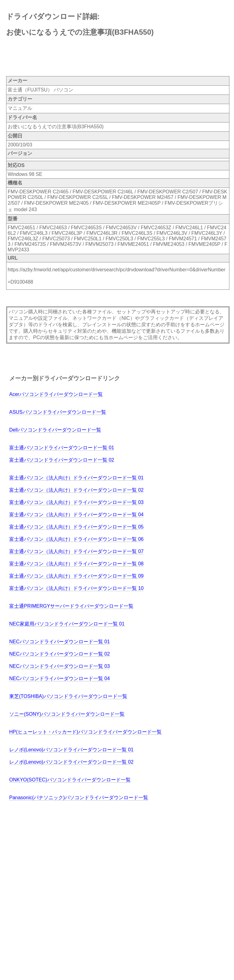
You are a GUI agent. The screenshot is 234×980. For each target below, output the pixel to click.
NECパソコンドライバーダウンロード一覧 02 (59, 654)
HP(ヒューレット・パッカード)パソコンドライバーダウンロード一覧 (85, 732)
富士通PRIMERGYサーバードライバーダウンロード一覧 (71, 606)
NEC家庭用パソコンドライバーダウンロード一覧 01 (67, 624)
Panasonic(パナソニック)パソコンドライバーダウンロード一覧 (79, 798)
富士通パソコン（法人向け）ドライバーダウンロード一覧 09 (76, 576)
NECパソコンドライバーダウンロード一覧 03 (59, 666)
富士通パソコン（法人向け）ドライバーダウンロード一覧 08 (76, 564)
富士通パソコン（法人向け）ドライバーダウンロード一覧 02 (76, 490)
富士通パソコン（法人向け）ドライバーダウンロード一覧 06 (76, 539)
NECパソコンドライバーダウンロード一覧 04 (59, 678)
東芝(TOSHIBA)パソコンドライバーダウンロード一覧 (68, 696)
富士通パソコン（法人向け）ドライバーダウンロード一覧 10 (76, 588)
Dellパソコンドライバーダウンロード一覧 (55, 430)
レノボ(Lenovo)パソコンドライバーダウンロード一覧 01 (71, 750)
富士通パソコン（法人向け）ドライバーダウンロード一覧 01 (76, 478)
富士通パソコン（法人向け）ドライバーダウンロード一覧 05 (76, 527)
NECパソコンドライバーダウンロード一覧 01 (59, 642)
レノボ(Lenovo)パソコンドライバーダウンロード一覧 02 (71, 762)
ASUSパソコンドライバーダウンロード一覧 (58, 412)
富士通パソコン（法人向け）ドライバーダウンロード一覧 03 (76, 502)
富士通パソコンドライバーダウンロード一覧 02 (62, 460)
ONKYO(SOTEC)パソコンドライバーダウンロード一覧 (70, 780)
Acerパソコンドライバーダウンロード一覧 (56, 394)
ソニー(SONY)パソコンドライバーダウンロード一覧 (67, 714)
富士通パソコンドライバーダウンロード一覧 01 (62, 448)
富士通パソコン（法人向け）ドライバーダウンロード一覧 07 (76, 551)
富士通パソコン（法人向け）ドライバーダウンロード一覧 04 (76, 515)
